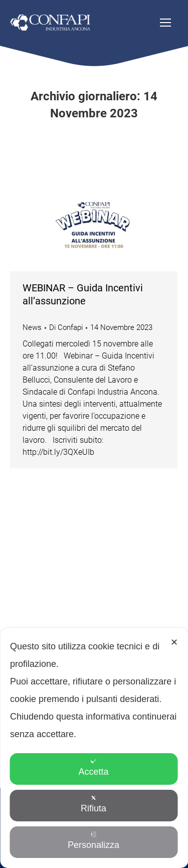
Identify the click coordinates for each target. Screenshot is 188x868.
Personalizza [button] (93, 841)
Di (66, 327)
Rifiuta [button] (93, 804)
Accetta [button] (93, 767)
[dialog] (94, 748)
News (32, 327)
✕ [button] (174, 642)
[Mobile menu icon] (165, 23)
